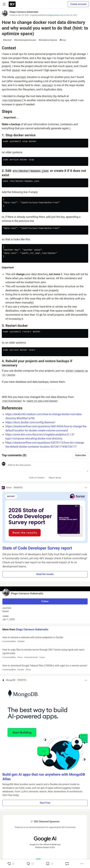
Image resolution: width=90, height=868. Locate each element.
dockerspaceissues (25, 40)
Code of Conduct (37, 478)
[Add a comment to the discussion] (47, 467)
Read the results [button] (45, 574)
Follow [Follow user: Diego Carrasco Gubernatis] (45, 601)
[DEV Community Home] (12, 4)
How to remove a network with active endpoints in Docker (45, 639)
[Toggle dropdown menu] (86, 488)
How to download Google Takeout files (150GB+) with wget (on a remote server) (45, 668)
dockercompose (48, 40)
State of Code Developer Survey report (37, 548)
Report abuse (55, 478)
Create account (78, 4)
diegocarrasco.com (56, 15)
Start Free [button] (45, 803)
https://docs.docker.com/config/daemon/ (30, 422)
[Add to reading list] (50, 864)
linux (63, 40)
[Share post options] (82, 864)
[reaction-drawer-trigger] (11, 864)
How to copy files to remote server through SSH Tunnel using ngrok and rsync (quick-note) (45, 654)
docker (7, 40)
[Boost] (67, 864)
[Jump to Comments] (30, 864)
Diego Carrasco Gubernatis (24, 12)
